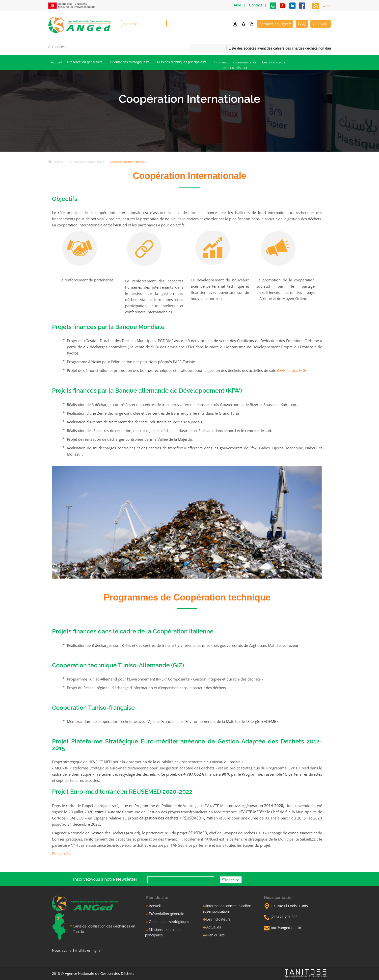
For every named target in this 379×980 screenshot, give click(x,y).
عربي (327, 5)
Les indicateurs (274, 62)
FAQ (302, 24)
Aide (238, 5)
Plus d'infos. (62, 854)
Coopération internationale (128, 162)
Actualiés (214, 927)
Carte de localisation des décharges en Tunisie (104, 929)
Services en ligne (275, 24)
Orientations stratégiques (131, 62)
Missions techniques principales (183, 62)
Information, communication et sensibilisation (235, 65)
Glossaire (321, 24)
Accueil (56, 62)
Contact (256, 5)
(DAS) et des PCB (292, 371)
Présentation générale (86, 62)
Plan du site (216, 935)
